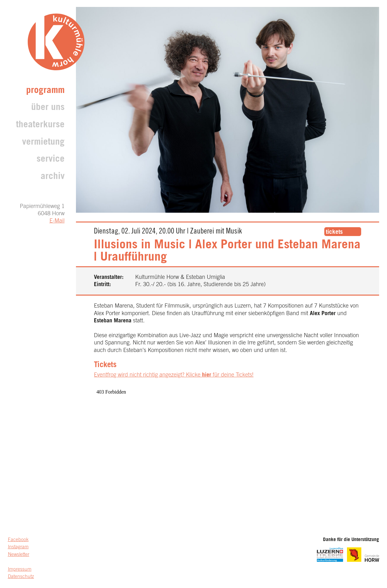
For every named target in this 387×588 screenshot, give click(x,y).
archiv (53, 177)
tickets (334, 232)
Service (51, 160)
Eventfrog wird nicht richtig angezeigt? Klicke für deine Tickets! (174, 375)
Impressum (20, 570)
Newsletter (19, 555)
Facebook (18, 540)
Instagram (18, 547)
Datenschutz (21, 577)
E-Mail (57, 221)
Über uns (48, 108)
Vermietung (43, 143)
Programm (45, 91)
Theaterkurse (40, 125)
